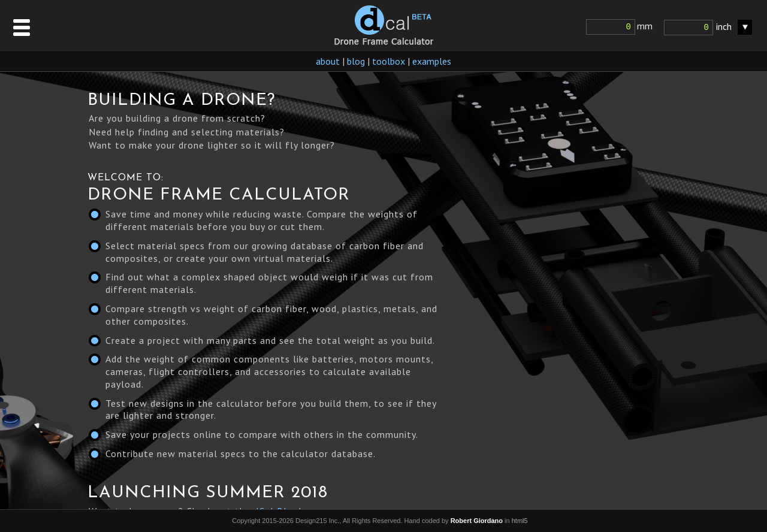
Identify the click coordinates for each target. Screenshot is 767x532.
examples (432, 61)
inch (724, 26)
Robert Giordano (477, 521)
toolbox (389, 61)
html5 (520, 521)
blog (356, 61)
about (328, 61)
